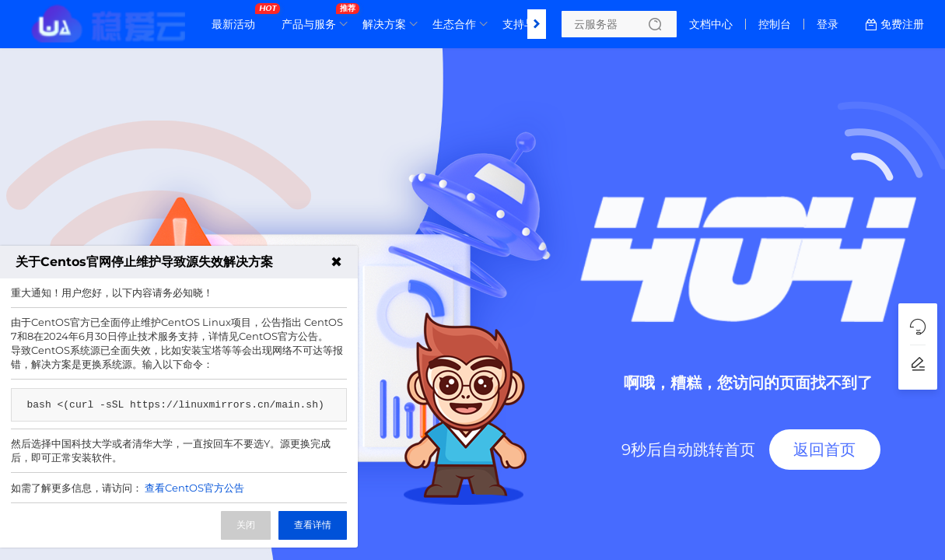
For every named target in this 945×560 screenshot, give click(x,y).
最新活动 (237, 18)
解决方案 (384, 24)
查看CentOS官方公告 (194, 488)
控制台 (775, 24)
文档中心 (711, 24)
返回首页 (824, 450)
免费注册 (902, 24)
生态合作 (454, 24)
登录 (828, 24)
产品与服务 (313, 18)
